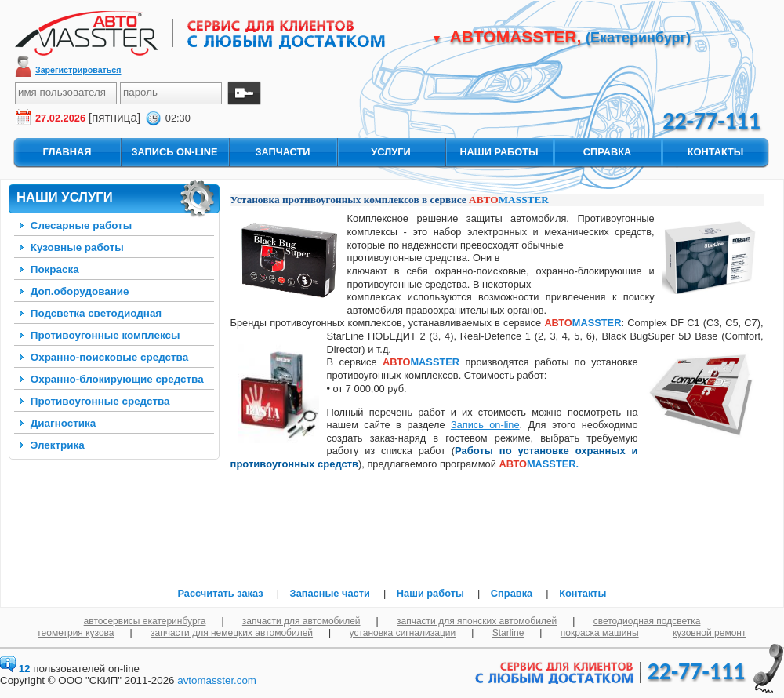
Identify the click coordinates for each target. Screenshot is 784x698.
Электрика (58, 445)
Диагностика (64, 423)
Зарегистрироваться (78, 70)
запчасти (282, 152)
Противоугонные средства (100, 401)
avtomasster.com (217, 680)
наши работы (499, 152)
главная (67, 152)
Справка (512, 593)
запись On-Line (174, 152)
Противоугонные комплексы (105, 335)
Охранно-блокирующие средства (117, 379)
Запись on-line (485, 425)
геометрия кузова (76, 633)
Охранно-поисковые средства (109, 357)
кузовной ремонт (710, 633)
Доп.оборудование (80, 291)
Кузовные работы (77, 247)
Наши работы (430, 593)
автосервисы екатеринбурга (145, 621)
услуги (390, 152)
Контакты (583, 593)
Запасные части (330, 593)
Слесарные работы (81, 225)
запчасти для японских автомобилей (477, 621)
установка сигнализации (403, 633)
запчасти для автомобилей (301, 621)
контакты (716, 152)
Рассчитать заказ (220, 593)
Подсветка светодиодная (96, 313)
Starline (508, 633)
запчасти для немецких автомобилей (232, 633)
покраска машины (600, 633)
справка (607, 152)
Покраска (55, 269)
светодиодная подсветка (647, 621)
